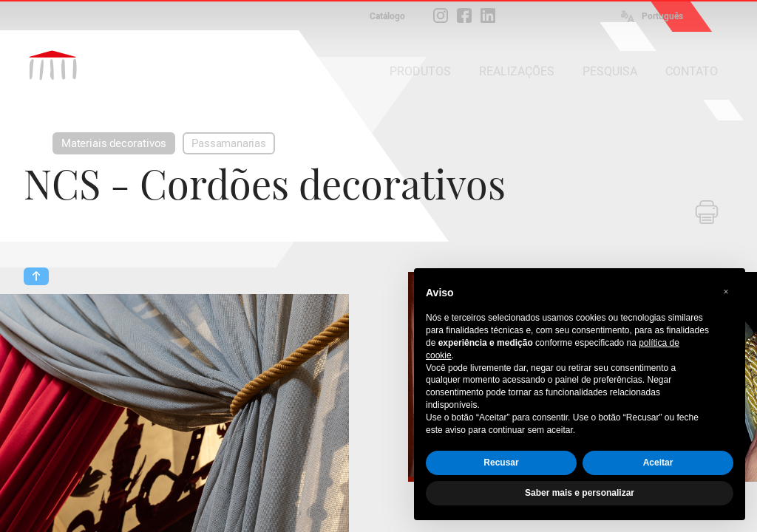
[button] (726, 292)
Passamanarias (229, 143)
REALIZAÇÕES (517, 71)
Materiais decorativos (114, 143)
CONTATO (692, 71)
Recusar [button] (501, 463)
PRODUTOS (420, 71)
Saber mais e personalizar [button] (580, 493)
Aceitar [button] (658, 463)
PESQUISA (610, 71)
